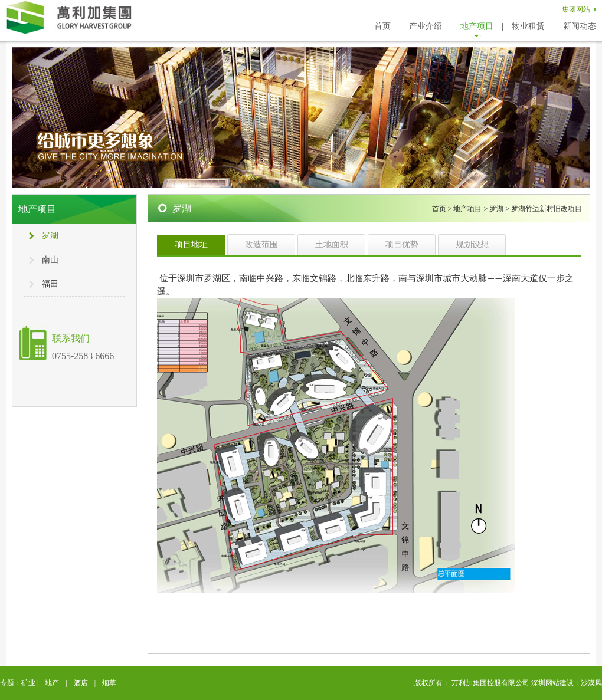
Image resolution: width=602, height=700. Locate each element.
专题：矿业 (18, 683)
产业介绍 (426, 26)
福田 (50, 284)
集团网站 (576, 9)
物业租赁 (528, 26)
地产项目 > (471, 209)
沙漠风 (591, 683)
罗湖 (50, 236)
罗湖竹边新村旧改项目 (547, 209)
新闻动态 (580, 26)
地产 (52, 683)
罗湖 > (500, 209)
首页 (382, 26)
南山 (50, 260)
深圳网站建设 (552, 683)
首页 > (443, 209)
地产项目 (477, 26)
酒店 (81, 683)
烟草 (109, 683)
